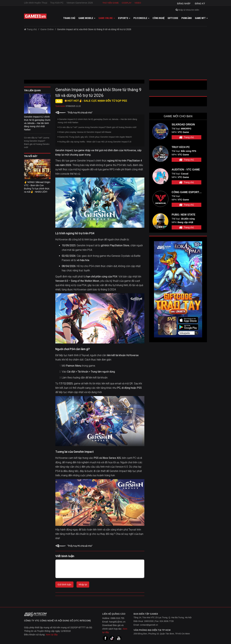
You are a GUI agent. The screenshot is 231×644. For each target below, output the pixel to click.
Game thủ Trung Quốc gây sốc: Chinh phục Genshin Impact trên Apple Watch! (95, 137)
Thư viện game (111, 3)
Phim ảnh (187, 18)
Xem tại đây (52, 635)
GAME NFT (201, 18)
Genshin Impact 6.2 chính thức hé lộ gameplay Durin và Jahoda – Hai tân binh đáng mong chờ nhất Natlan (97, 121)
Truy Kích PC (57, 3)
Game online (107, 18)
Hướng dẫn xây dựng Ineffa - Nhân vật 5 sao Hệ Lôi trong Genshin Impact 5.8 (94, 142)
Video (138, 3)
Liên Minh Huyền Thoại (36, 3)
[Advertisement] (116, 56)
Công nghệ (158, 18)
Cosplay (127, 3)
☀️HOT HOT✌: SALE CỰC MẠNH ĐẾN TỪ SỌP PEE (96, 101)
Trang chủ (69, 18)
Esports (124, 18)
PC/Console (141, 18)
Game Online (47, 29)
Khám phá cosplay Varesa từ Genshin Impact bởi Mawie (84, 132)
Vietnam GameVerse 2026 (80, 3)
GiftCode (173, 18)
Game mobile (87, 18)
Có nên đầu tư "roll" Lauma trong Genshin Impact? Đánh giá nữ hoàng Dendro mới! (37, 142)
